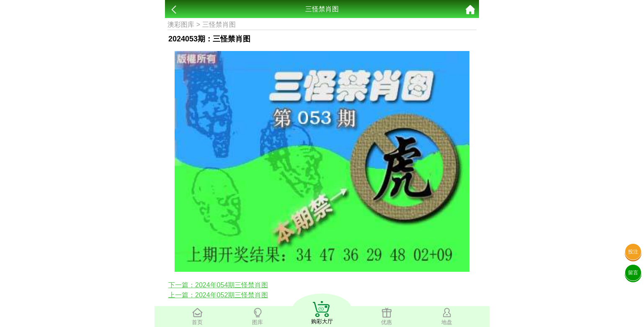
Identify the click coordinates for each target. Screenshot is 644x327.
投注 (633, 252)
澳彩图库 (181, 24)
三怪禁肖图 (219, 24)
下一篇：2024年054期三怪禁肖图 (218, 285)
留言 (633, 273)
